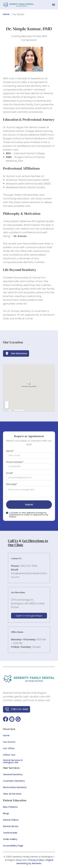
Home (6, 14)
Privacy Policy (36, 860)
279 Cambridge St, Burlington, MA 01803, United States (28, 603)
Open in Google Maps (29, 616)
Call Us (13, 541)
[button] (6, 719)
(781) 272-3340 (29, 566)
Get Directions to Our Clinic (28, 543)
